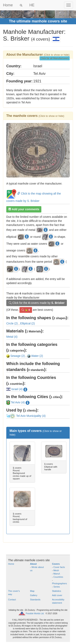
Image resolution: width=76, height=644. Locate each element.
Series (57, 587)
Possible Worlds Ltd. (35, 614)
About (33, 564)
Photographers (59, 583)
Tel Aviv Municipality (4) (26, 416)
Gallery (34, 595)
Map (32, 591)
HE (32, 5)
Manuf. (57, 574)
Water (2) (35, 356)
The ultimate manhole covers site (38, 21)
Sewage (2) (16, 356)
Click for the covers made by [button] (37, 303)
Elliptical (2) (27, 323)
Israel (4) (14, 389)
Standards (35, 600)
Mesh (56, 570)
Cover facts (59, 567)
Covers (56, 564)
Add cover (57, 595)
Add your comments (24, 209)
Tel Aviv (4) (16, 402)
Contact (12, 600)
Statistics (57, 591)
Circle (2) (12, 323)
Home (8, 5)
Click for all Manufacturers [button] (55, 58)
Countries (58, 577)
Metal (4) (12, 337)
